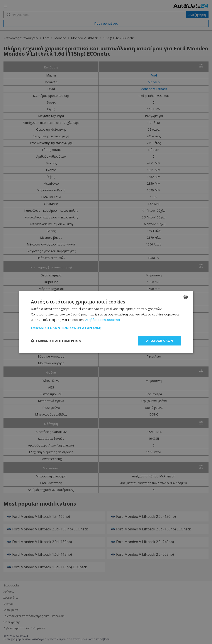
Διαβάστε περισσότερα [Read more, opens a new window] (103, 319)
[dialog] (106, 322)
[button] (106, 327)
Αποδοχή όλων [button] (160, 340)
